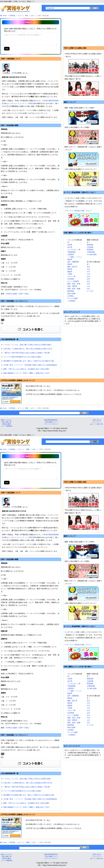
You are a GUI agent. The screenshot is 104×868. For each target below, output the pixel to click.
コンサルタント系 (74, 250)
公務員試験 (91, 252)
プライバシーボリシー (51, 424)
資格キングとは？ (6, 420)
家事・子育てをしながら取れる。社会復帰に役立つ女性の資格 (26, 369)
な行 (32, 16)
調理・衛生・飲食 (74, 284)
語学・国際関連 (73, 262)
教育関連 (71, 291)
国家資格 (90, 245)
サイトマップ (97, 422)
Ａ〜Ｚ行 (90, 291)
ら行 (88, 286)
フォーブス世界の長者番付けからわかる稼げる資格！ (23, 357)
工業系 (70, 274)
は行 (88, 279)
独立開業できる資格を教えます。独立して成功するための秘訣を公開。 (29, 361)
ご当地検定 (71, 301)
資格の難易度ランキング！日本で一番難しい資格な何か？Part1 (27, 373)
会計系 (70, 247)
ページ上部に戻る (97, 424)
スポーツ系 (71, 276)
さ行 (88, 272)
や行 (88, 284)
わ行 (88, 289)
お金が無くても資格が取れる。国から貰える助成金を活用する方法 (28, 349)
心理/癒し (71, 296)
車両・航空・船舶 (74, 289)
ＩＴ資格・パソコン (75, 257)
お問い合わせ (97, 420)
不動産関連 (71, 252)
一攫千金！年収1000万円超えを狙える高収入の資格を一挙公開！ (27, 353)
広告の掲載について (51, 422)
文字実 (14, 73)
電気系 (70, 269)
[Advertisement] (84, 32)
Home (4, 16)
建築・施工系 (72, 267)
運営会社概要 (6, 424)
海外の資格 (71, 293)
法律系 (70, 245)
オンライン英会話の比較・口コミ (79, 211)
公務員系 (71, 254)
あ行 (88, 267)
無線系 (70, 272)
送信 (7, 49)
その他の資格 (92, 254)
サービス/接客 (73, 298)
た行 (88, 274)
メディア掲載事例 (6, 426)
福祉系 (70, 259)
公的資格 (90, 247)
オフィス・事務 (23, 16)
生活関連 (71, 279)
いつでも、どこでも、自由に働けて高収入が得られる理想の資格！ (28, 345)
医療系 (70, 264)
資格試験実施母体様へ (51, 420)
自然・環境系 (72, 286)
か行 (88, 269)
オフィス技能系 (73, 281)
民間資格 (12, 16)
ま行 (88, 281)
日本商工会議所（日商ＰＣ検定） (18, 294)
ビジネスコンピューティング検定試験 (22, 103)
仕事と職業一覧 (6, 422)
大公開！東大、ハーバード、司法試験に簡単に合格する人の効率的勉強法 (30, 365)
